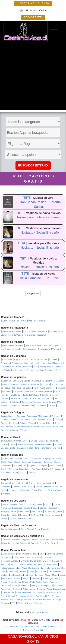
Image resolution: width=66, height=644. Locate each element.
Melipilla (26, 579)
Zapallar (52, 406)
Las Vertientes (55, 571)
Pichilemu (13, 423)
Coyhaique (14, 529)
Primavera (45, 540)
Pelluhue (29, 444)
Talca (31, 448)
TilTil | (28, 198)
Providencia (24, 586)
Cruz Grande (31, 360)
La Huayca (22, 321)
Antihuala (18, 458)
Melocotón (36, 579)
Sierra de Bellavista (9, 430)
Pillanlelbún (25, 490)
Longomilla (16, 349)
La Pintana (12, 571)
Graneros (14, 420)
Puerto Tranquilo (42, 529)
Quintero (5, 398)
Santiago (57, 600)
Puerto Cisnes (27, 529)
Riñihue (14, 515)
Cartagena (48, 381)
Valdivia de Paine (25, 603)
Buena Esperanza (33, 345)
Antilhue (13, 504)
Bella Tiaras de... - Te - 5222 (40, 278)
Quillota (45, 395)
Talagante (5, 603)
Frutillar (27, 508)
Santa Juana (57, 469)
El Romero (43, 360)
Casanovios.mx (12, 627)
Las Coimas (39, 388)
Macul (48, 575)
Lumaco (48, 487)
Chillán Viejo (6, 462)
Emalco (34, 441)
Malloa (50, 420)
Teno (37, 448)
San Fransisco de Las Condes (29, 593)
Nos (57, 579)
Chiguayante (49, 458)
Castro (31, 504)
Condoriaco (7, 360)
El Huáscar (43, 331)
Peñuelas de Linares (44, 444)
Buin (19, 554)
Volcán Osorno (24, 518)
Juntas (58, 367)
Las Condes (41, 571)
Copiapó (56, 345)
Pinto (59, 466)
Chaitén (39, 504)
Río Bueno (24, 515)
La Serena (28, 370)
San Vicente (46, 427)
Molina (20, 444)
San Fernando (7, 427)
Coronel (58, 462)
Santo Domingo (50, 402)
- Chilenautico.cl (54, 627)
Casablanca (59, 381)
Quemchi (5, 515)
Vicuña (58, 370)
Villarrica (6, 494)
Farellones (31, 564)
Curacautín (6, 487)
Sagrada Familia (8, 448)
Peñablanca (15, 395)
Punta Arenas (8, 543)
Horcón (37, 363)
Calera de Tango (30, 554)
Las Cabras (25, 420)
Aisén (5, 529)
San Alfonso (60, 589)
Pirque (14, 586)
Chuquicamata (30, 331)
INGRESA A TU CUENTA (33, 3)
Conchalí (5, 561)
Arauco (27, 458)
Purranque (49, 511)
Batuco (12, 554)
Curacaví (15, 561)
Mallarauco (7, 579)
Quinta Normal (29, 589)
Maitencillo (29, 391)
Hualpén (17, 466)
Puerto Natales (57, 540)
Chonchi (48, 504)
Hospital (42, 564)
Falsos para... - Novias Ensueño (40, 217)
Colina (38, 557)
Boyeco (32, 483)
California (41, 483)
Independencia (7, 568)
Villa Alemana (28, 406)
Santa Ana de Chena (42, 600)
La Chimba (6, 370)
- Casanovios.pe (26, 627)
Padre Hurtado (15, 582)
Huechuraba (52, 564)
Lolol (34, 420)
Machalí (41, 420)
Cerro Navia (19, 557)
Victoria (61, 490)
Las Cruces (51, 388)
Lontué (13, 444)
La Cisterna (34, 568)
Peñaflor (54, 582)
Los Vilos (39, 370)
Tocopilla (41, 335)
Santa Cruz (58, 427)
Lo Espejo (29, 575)
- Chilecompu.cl (40, 627)
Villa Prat (57, 448)
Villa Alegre (46, 448)
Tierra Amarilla (44, 349)
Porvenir (34, 540)
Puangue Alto (47, 586)
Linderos (5, 575)
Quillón (4, 469)
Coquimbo (19, 360)
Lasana (53, 331)
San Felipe (15, 402)
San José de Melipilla (25, 596)
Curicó (26, 441)
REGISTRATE (33, 17)
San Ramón (15, 600)
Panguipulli (53, 508)
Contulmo (48, 462)
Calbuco (22, 504)
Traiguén (52, 490)
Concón (14, 384)
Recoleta (41, 589)
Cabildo (27, 381)
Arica (5, 321)
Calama (18, 331)
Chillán (59, 458)
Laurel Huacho (27, 487)
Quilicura (17, 589)
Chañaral (47, 345)
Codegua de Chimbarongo (38, 416)
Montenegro (48, 579)
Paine (26, 582)
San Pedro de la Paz (41, 469)
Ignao (35, 508)
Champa (30, 557)
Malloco (17, 579)
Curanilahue (6, 466)
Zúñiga (23, 430)
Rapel (50, 423)
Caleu (42, 554)
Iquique (12, 321)
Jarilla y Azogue (46, 367)
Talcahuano (6, 473)
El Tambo (54, 360)
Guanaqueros (18, 363)
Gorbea (16, 487)
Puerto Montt (24, 511)
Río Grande (30, 335)
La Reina (23, 571)
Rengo (57, 423)
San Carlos (25, 469)
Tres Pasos (51, 543)
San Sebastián (22, 543)
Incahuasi (27, 367)
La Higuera (17, 370)
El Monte (5, 564)
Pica (30, 321)
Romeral (58, 444)
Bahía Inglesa (8, 345)
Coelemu (26, 462)
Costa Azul (25, 384)
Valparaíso (15, 406)
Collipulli (51, 483)
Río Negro (35, 515)
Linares (42, 441)
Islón (36, 367)
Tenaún (4, 518)
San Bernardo (8, 593)
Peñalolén (5, 586)
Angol (24, 483)
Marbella (40, 391)
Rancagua (41, 423)
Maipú (62, 575)
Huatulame (58, 363)
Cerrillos (50, 554)
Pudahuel (59, 586)
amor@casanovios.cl (41, 612)
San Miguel (41, 596)
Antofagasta (8, 331)
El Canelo (58, 561)
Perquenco (13, 490)
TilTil (13, 603)
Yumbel (32, 473)
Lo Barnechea (17, 575)
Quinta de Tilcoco (27, 423)
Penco (52, 466)
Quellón (59, 511)
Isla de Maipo (22, 568)
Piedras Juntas (30, 349)
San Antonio (47, 398)
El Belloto (35, 384)
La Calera (27, 388)
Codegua (21, 416)
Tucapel (23, 473)
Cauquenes (7, 441)
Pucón (35, 490)
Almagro (6, 483)
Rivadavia (49, 370)
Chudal (17, 462)
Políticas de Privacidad (33, 630)
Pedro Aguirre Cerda (39, 582)
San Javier (22, 448)
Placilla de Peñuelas (31, 395)
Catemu (6, 384)
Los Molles (18, 391)
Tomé (15, 473)
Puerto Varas (37, 511)
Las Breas (5, 349)
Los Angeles (42, 466)
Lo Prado (39, 575)
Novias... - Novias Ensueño (40, 232)
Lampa (31, 571)
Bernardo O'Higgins (20, 540)
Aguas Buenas (9, 416)
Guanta (29, 363)
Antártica (6, 540)
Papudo (4, 395)
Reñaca (14, 398)
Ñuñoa (4, 582)
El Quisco (45, 384)
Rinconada (14, 469)
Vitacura (38, 603)
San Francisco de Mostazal (27, 427)
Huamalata (47, 363)
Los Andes (7, 391)
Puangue (35, 586)
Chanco (18, 441)
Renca (50, 589)
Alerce (5, 504)
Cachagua (37, 381)
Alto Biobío (7, 458)
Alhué (5, 554)
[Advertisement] (33, 77)
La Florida (45, 568)
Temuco (43, 490)
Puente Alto (6, 589)
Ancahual (16, 483)
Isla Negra (17, 388)
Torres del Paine (38, 543)
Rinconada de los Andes (30, 398)
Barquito (20, 345)
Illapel (19, 367)
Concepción (37, 462)
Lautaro (39, 487)
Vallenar (56, 349)
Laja (25, 466)
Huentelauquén (8, 367)
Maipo (55, 575)
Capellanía (37, 458)
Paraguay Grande (9, 511)
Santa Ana (27, 600)
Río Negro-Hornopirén (51, 515)
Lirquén (32, 466)
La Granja (56, 568)
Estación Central (18, 564)
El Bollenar (36, 561)
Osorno (43, 508)
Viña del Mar (41, 406)
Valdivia (13, 518)
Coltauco (55, 416)
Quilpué (53, 395)
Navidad (49, 391)
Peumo (4, 423)
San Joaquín (50, 593)
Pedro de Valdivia (16, 335)
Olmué (57, 391)
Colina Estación (49, 557)
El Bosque (47, 561)
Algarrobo (7, 381)
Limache (61, 388)
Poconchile (39, 321)
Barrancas (17, 381)
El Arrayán (25, 561)
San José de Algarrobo (31, 402)
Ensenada (18, 508)
